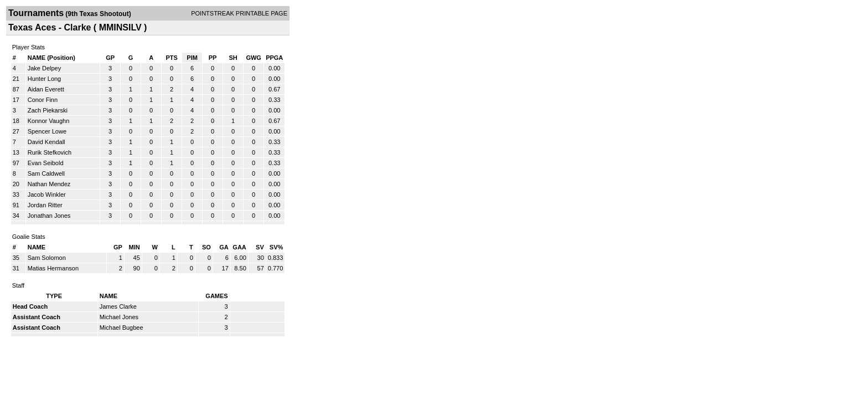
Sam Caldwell (46, 173)
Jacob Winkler (47, 195)
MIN (135, 247)
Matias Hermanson (53, 268)
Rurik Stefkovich (50, 152)
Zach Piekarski (48, 110)
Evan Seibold (46, 163)
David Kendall (46, 142)
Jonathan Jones (49, 216)
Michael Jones (119, 317)
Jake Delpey (45, 68)
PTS (171, 58)
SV (260, 247)
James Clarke (118, 306)
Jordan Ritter (45, 205)
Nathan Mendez (49, 184)
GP (110, 58)
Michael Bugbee (122, 328)
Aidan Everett (46, 89)
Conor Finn (43, 100)
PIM (192, 58)
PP (213, 58)
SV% (276, 247)
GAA (239, 247)
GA (224, 247)
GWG (254, 58)
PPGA (274, 58)
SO (206, 247)
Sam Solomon (47, 258)
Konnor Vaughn (49, 121)
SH (233, 58)
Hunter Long (45, 79)
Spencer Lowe (47, 131)
